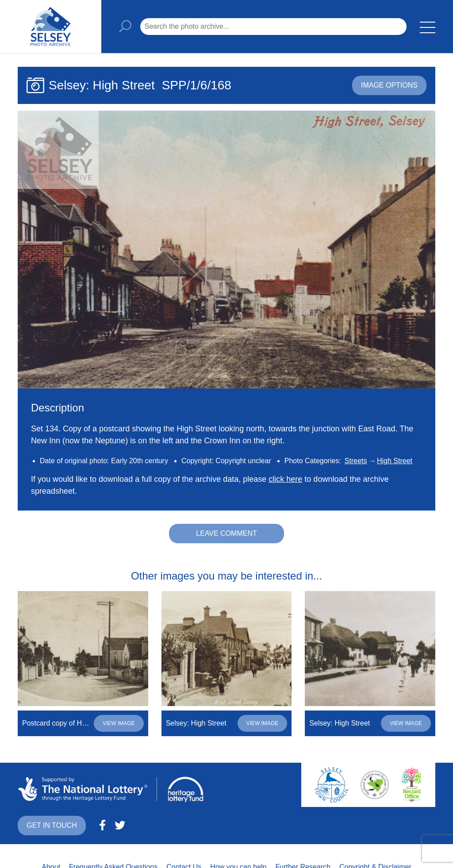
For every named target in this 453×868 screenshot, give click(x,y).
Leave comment (226, 533)
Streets (356, 461)
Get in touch (52, 825)
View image (119, 723)
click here (285, 479)
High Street (395, 461)
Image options (389, 85)
